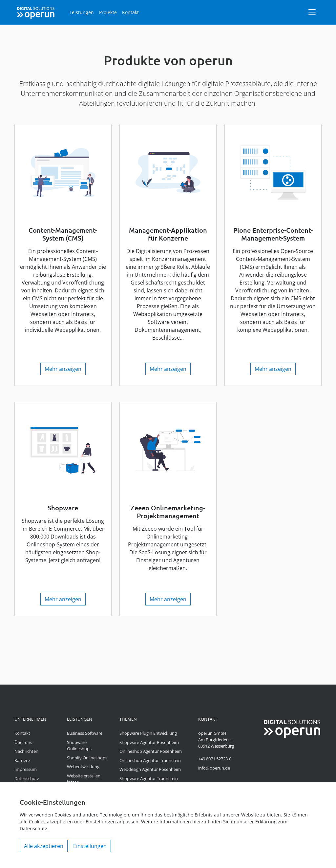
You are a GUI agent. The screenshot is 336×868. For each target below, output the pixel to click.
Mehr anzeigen (63, 369)
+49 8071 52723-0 (215, 759)
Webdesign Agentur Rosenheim (150, 769)
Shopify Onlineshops (87, 758)
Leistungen (82, 12)
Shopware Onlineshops (79, 746)
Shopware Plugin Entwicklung (148, 733)
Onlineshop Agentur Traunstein (150, 760)
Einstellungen (90, 846)
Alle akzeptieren (44, 846)
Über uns (23, 742)
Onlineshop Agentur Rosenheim (151, 751)
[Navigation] (312, 12)
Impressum (26, 769)
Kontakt (130, 12)
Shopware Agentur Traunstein (149, 778)
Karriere (22, 760)
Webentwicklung (83, 767)
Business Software (85, 733)
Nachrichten (26, 751)
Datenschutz (27, 778)
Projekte (108, 12)
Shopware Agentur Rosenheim (149, 742)
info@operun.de (214, 768)
